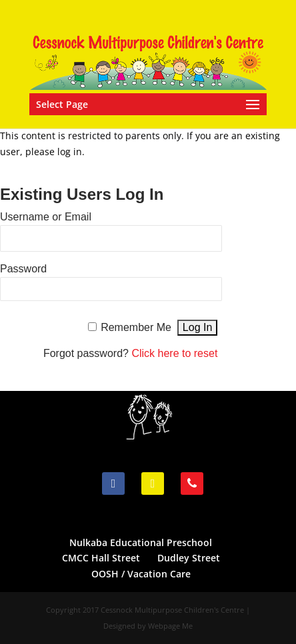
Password (23, 269)
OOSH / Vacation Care (141, 574)
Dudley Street (189, 558)
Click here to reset (174, 353)
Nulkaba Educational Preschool (141, 542)
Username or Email (46, 217)
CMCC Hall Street (101, 558)
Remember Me (136, 327)
